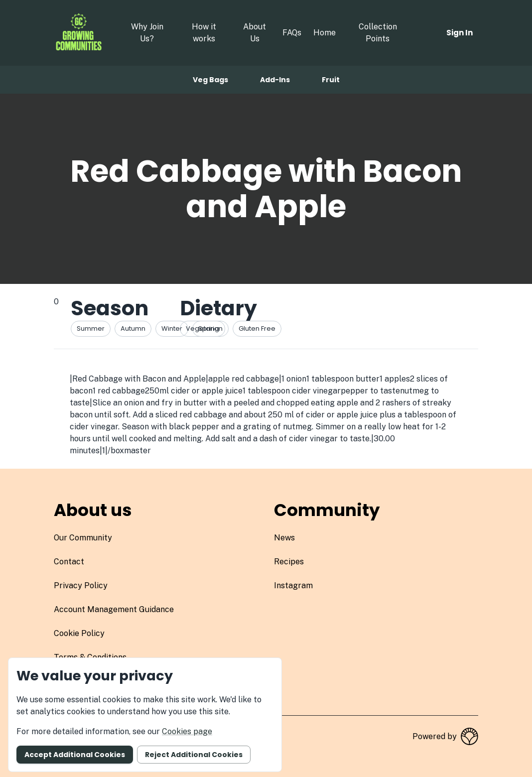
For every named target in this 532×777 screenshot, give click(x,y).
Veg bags (210, 80)
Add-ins (275, 80)
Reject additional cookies (194, 755)
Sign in (460, 33)
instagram (293, 585)
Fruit (331, 80)
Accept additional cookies (75, 755)
